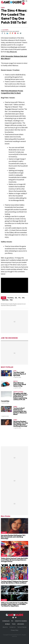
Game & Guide (9, 304)
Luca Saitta (5, 30)
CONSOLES (6, 621)
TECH (14, 624)
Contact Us (12, 627)
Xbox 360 (5, 300)
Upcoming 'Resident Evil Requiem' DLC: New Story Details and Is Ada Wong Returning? (21, 424)
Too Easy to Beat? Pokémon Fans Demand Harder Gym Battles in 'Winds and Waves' (20, 411)
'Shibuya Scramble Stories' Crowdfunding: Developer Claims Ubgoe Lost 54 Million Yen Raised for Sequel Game (14, 604)
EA (16, 298)
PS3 (11, 300)
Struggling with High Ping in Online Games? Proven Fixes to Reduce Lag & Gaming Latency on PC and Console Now (14, 397)
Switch (15, 381)
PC (19, 298)
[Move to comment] (21, 33)
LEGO (15, 371)
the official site (12, 52)
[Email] (18, 33)
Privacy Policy (15, 630)
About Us (5, 627)
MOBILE (8, 624)
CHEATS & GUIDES (18, 392)
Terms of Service (22, 627)
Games (3, 8)
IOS (23, 298)
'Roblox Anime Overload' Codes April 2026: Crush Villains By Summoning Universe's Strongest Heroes (14, 560)
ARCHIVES (21, 624)
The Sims (10, 298)
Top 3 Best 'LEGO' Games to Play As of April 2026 (20, 374)
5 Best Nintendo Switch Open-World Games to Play (20, 384)
